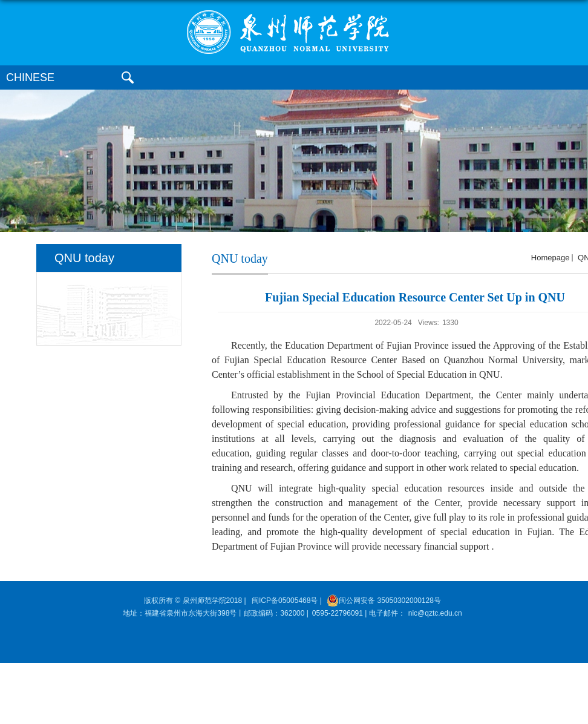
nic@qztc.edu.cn (435, 613)
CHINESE (30, 77)
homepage (550, 258)
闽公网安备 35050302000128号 (384, 601)
